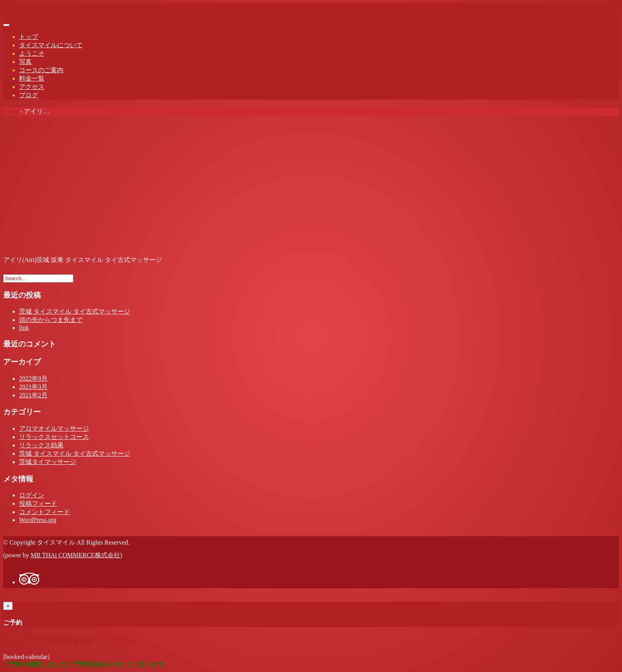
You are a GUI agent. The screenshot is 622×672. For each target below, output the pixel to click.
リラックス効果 (41, 445)
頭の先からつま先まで (51, 320)
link (24, 328)
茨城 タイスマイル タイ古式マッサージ (75, 311)
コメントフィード (44, 512)
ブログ (29, 95)
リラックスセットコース (54, 437)
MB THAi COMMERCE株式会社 (75, 555)
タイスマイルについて (51, 45)
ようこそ (32, 53)
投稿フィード (38, 504)
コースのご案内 (41, 70)
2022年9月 (33, 378)
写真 (25, 62)
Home (11, 111)
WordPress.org (38, 520)
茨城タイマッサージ (48, 462)
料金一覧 (32, 78)
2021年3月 (33, 387)
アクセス (32, 87)
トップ (29, 37)
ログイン (32, 495)
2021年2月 (33, 395)
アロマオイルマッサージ (54, 428)
